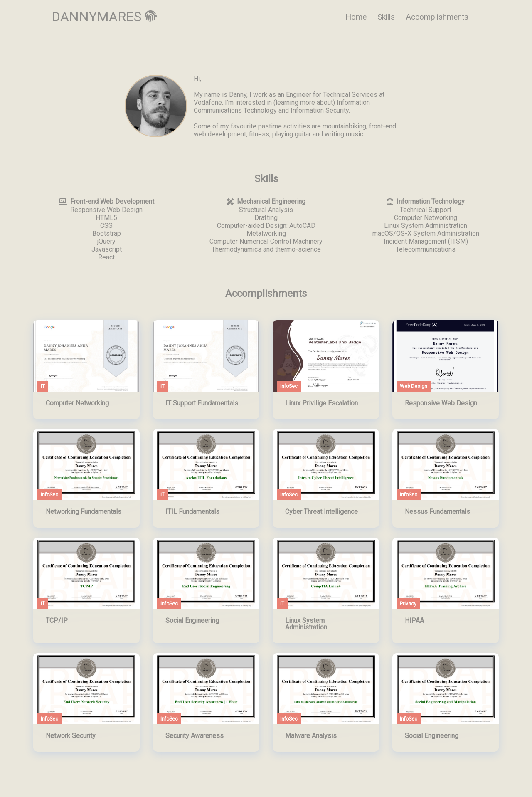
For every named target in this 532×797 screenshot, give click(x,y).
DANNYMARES (104, 17)
